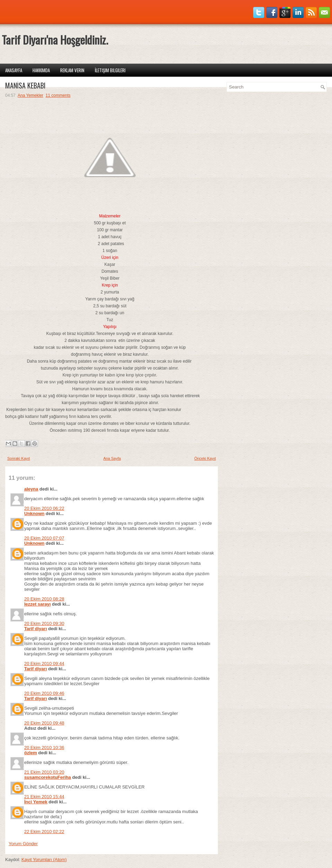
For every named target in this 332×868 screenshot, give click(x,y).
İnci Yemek (36, 802)
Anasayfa (14, 70)
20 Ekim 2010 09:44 (44, 664)
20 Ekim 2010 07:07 (44, 538)
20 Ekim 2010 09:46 (44, 693)
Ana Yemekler (30, 95)
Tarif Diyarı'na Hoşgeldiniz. (55, 40)
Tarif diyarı (36, 629)
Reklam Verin (72, 70)
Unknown (34, 514)
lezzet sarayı (38, 604)
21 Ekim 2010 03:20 (44, 772)
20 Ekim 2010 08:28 (44, 599)
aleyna (31, 489)
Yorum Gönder (23, 844)
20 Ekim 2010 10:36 (44, 748)
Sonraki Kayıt (19, 458)
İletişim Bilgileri (110, 70)
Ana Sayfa (112, 458)
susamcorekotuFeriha (48, 777)
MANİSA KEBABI (25, 85)
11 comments (58, 95)
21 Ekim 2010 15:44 (44, 797)
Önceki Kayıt (205, 458)
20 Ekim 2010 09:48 (44, 723)
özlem (31, 753)
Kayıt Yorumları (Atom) (44, 860)
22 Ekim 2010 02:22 (44, 832)
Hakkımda (41, 70)
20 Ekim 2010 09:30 (44, 623)
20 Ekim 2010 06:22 (44, 508)
